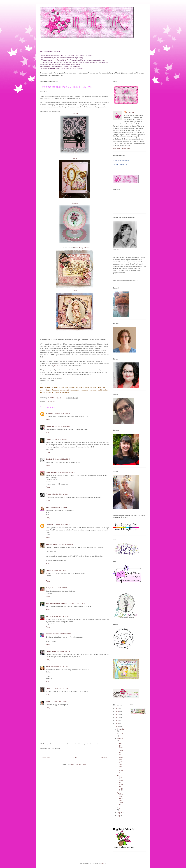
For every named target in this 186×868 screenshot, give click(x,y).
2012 (117, 726)
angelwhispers (51, 544)
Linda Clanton (51, 651)
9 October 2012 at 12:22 (77, 603)
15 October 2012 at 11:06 (59, 688)
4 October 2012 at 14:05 (59, 439)
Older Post (104, 757)
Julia (48, 507)
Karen (48, 667)
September (121, 808)
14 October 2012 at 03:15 (66, 651)
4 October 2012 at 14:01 (62, 426)
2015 (117, 717)
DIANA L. (49, 459)
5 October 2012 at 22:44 (62, 459)
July (119, 816)
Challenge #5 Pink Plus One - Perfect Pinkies (120, 765)
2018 (117, 708)
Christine (75, 113)
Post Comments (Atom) (79, 764)
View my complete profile (122, 148)
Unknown (49, 413)
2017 (117, 711)
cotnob (48, 570)
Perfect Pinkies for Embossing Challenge (120, 799)
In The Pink (130, 112)
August (120, 813)
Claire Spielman (52, 472)
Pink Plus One (51, 401)
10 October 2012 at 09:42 (62, 634)
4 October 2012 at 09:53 (62, 413)
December (121, 729)
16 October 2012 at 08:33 (59, 702)
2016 (117, 714)
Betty (48, 588)
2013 (117, 723)
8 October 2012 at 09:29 (60, 570)
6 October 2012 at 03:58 (67, 472)
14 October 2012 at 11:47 (60, 667)
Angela (48, 494)
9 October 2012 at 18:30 (60, 616)
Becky (75, 291)
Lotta (48, 439)
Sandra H (49, 426)
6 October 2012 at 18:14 (58, 507)
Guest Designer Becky (82, 248)
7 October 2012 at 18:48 (66, 544)
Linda (48, 688)
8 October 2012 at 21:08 (59, 588)
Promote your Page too (120, 164)
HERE (56, 366)
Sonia (48, 702)
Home (75, 757)
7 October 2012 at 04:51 (62, 525)
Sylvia (75, 158)
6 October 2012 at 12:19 (60, 494)
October (120, 739)
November (121, 734)
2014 (117, 720)
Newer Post (46, 757)
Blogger (103, 863)
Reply (48, 419)
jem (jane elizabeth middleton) (57, 603)
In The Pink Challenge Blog (121, 160)
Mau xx (49, 616)
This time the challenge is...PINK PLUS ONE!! (120, 783)
